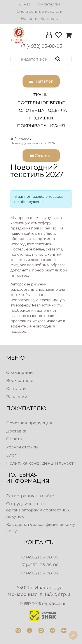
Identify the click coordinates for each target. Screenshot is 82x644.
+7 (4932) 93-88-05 (39, 557)
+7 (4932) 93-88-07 (39, 573)
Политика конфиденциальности (41, 463)
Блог (11, 455)
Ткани (41, 95)
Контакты (50, 18)
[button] (41, 59)
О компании (19, 372)
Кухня (58, 126)
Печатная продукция (29, 423)
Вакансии (17, 397)
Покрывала (32, 126)
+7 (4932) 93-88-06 (39, 565)
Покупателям (47, 4)
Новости (29, 18)
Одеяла (57, 110)
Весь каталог (20, 380)
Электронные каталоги (40, 11)
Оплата (14, 439)
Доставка (16, 431)
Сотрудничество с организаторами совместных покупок (38, 510)
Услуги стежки (22, 447)
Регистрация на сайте (30, 496)
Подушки (41, 118)
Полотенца (30, 110)
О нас (25, 4)
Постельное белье (41, 103)
